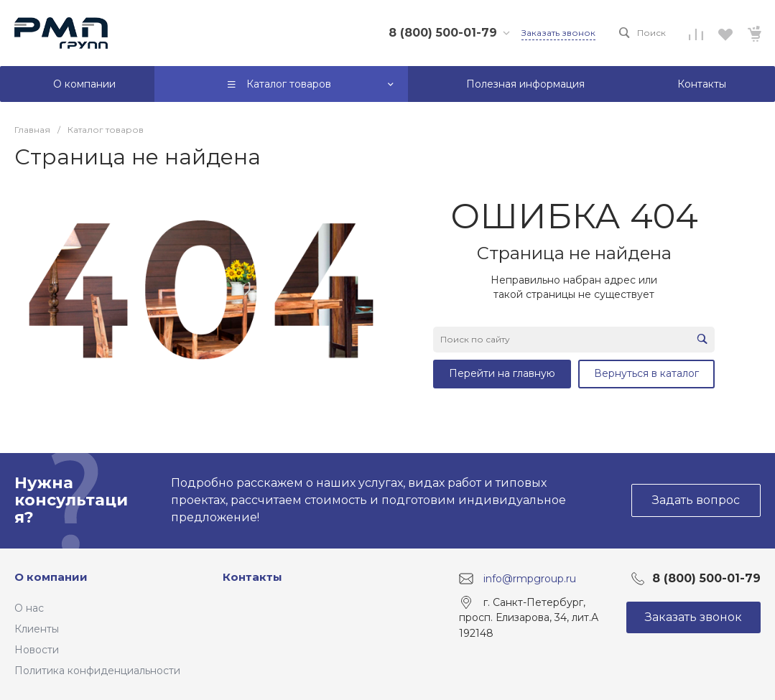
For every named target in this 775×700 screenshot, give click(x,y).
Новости (37, 650)
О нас (29, 608)
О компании (51, 577)
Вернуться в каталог (646, 373)
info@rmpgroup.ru (530, 578)
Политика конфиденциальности (97, 671)
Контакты (252, 577)
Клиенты (37, 629)
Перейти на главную (502, 373)
